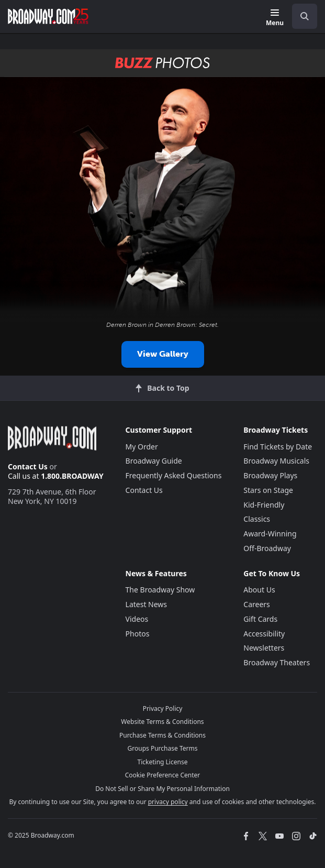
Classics (257, 519)
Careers (256, 604)
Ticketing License (163, 762)
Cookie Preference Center (163, 775)
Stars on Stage (268, 490)
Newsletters (264, 648)
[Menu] (275, 18)
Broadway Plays (270, 475)
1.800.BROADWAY (72, 476)
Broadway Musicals (276, 461)
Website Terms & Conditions (162, 722)
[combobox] (300, 16)
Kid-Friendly (264, 505)
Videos (137, 619)
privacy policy (168, 802)
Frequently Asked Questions (174, 475)
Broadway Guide (154, 461)
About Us (259, 590)
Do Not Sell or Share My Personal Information (162, 789)
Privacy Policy (163, 708)
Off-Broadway (267, 548)
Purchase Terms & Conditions (162, 735)
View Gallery (163, 354)
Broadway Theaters (277, 662)
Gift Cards (260, 619)
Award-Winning (270, 534)
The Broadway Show (160, 590)
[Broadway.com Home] (48, 16)
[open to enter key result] (305, 16)
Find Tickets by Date (278, 447)
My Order (142, 447)
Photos (138, 634)
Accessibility (264, 634)
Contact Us (28, 466)
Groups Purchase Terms (163, 748)
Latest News (147, 604)
